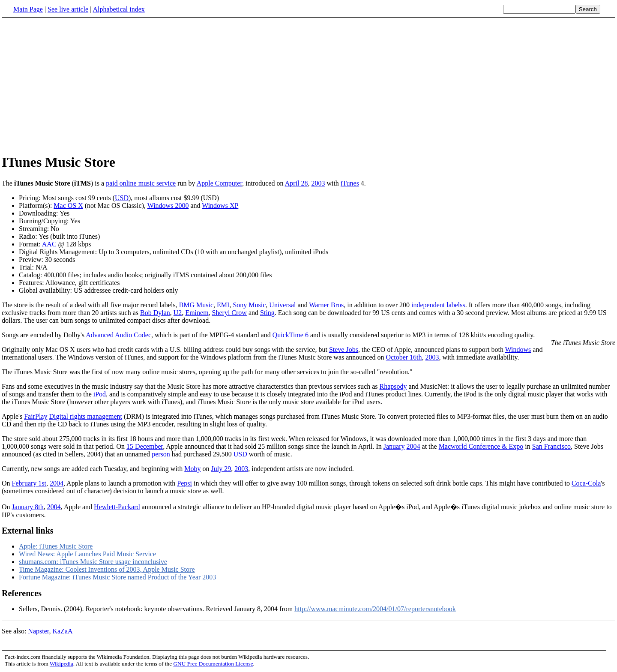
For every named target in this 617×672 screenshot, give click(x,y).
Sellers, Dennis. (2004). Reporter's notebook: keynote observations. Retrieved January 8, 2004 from (157, 609)
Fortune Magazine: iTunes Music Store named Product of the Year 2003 (117, 577)
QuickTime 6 (291, 335)
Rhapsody (393, 386)
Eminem (197, 313)
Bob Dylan (155, 313)
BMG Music (196, 305)
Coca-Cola (586, 483)
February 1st (29, 483)
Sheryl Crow (229, 313)
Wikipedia (61, 664)
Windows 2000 (168, 205)
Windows (518, 349)
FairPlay (36, 416)
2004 (413, 446)
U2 (178, 313)
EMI (223, 305)
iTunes (350, 183)
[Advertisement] (74, 85)
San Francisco (551, 446)
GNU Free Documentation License (213, 664)
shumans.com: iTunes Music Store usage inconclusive (93, 562)
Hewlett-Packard (117, 507)
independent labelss (438, 305)
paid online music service (141, 183)
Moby (192, 469)
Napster (38, 631)
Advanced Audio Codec (118, 335)
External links (28, 531)
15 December (145, 446)
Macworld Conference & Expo (481, 446)
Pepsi (184, 483)
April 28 (297, 183)
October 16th (404, 357)
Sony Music (249, 305)
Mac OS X (68, 205)
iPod (100, 394)
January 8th (28, 507)
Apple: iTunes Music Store (56, 546)
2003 (318, 183)
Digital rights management (85, 416)
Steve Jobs (344, 349)
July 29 (221, 469)
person (161, 454)
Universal (282, 305)
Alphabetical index (118, 9)
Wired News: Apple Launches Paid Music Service (87, 554)
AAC (49, 244)
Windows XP (220, 205)
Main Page (28, 9)
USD (122, 198)
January (394, 446)
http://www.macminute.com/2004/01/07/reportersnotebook (375, 609)
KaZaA (62, 631)
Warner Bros (326, 305)
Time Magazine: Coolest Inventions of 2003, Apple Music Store (107, 569)
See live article (68, 9)
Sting (267, 313)
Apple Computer (219, 183)
